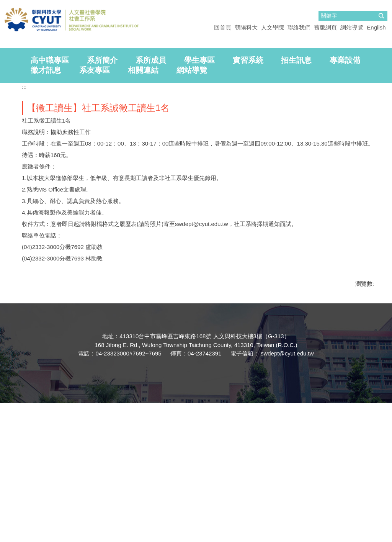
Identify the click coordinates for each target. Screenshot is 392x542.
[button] (10, 111)
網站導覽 (352, 27)
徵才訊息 (46, 209)
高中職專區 (50, 199)
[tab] (5, 171)
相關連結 (143, 209)
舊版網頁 (325, 27)
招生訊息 (296, 199)
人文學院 (273, 27)
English (376, 27)
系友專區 (95, 209)
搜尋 (381, 16)
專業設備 (345, 199)
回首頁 (223, 27)
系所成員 (151, 199)
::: (24, 226)
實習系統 (248, 199)
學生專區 (199, 199)
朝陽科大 (246, 27)
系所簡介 (102, 199)
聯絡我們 (299, 27)
